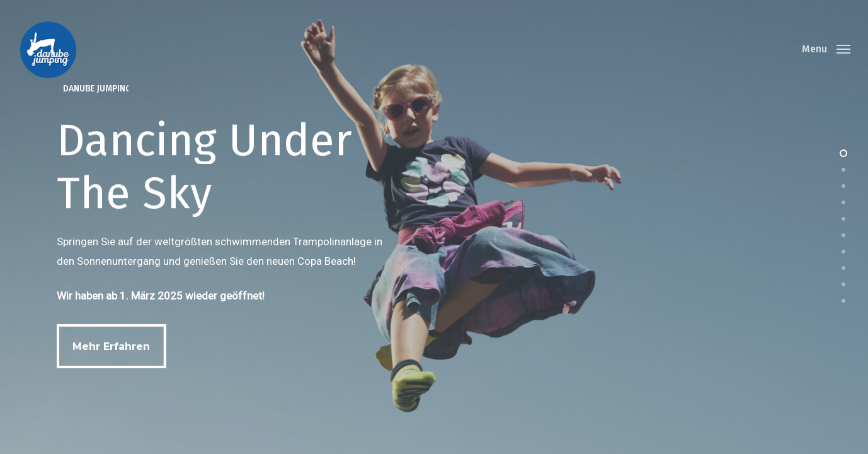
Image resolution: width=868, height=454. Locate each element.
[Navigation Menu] (826, 49)
